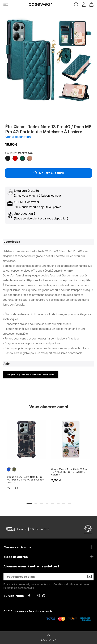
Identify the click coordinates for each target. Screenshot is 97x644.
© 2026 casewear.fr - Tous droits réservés (28, 611)
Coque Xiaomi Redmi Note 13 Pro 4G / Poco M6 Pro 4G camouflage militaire (25, 480)
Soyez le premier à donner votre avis (31, 374)
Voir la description (18, 137)
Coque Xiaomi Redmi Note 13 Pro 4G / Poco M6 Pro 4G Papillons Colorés (69, 472)
